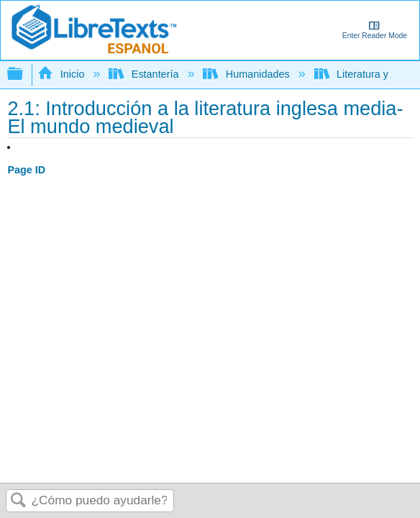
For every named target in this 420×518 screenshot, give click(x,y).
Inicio (62, 74)
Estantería (145, 74)
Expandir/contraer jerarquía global (24, 74)
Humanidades (247, 74)
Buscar (19, 501)
